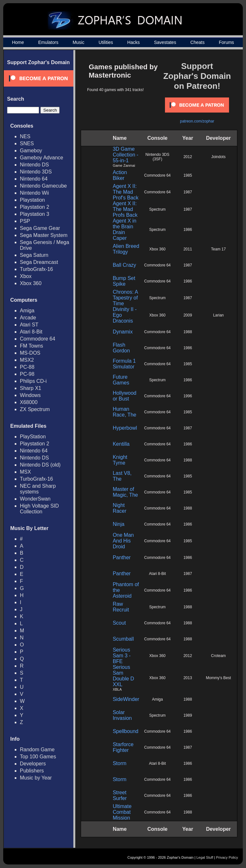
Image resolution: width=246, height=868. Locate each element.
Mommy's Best (218, 678)
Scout (119, 623)
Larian (218, 315)
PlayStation (33, 437)
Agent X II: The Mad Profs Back (125, 209)
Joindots (219, 157)
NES (25, 136)
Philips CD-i (33, 381)
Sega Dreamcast (39, 262)
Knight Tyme (120, 460)
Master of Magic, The (125, 492)
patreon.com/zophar (197, 121)
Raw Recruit (121, 607)
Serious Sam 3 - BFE (122, 656)
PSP (25, 221)
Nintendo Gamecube (43, 186)
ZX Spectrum (35, 409)
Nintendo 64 (34, 179)
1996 (188, 396)
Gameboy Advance (41, 158)
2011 (188, 249)
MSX (25, 472)
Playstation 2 (35, 207)
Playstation (32, 200)
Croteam (218, 656)
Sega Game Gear (40, 228)
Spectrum (157, 209)
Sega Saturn (34, 255)
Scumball (123, 639)
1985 (188, 175)
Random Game (37, 750)
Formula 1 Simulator (124, 364)
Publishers (32, 771)
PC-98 (27, 374)
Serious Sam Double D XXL (123, 676)
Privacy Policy (227, 857)
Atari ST (29, 325)
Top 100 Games (38, 757)
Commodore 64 (37, 339)
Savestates (165, 42)
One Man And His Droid (123, 541)
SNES (27, 143)
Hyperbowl (125, 428)
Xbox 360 (31, 283)
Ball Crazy (124, 265)
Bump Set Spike (124, 281)
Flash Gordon (121, 348)
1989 (188, 715)
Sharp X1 (31, 388)
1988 (188, 332)
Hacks (133, 42)
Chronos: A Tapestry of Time (125, 298)
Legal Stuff (205, 857)
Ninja (119, 524)
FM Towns (32, 346)
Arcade (28, 318)
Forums (226, 42)
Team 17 (218, 249)
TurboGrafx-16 (36, 269)
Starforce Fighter (123, 747)
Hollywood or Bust (125, 396)
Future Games (121, 380)
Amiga (27, 311)
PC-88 (27, 367)
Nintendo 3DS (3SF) (157, 157)
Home (18, 42)
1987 (188, 192)
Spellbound (126, 731)
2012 (188, 157)
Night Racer (120, 508)
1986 (188, 230)
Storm (120, 763)
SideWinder (126, 699)
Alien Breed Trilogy (126, 249)
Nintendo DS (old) (40, 465)
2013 (188, 678)
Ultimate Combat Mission (122, 812)
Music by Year (36, 778)
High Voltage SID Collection (39, 509)
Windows (30, 395)
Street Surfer (120, 795)
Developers (33, 764)
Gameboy (31, 151)
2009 (188, 315)
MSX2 (27, 360)
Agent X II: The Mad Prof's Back (126, 192)
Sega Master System (44, 235)
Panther (122, 557)
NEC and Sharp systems (38, 489)
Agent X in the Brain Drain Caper (125, 229)
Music (79, 42)
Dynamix (123, 332)
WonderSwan (35, 499)
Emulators (48, 42)
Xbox (26, 276)
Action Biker (120, 175)
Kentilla (121, 444)
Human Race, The (125, 412)
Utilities (106, 42)
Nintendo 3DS (36, 172)
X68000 (29, 402)
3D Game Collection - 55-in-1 (126, 155)
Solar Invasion (122, 715)
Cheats (197, 42)
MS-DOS (30, 353)
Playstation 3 (35, 214)
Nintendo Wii (34, 193)
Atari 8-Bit (31, 332)
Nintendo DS (34, 165)
